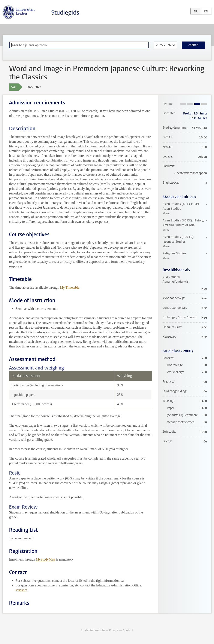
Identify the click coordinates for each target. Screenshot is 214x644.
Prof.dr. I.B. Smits (195, 114)
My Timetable (70, 287)
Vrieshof (21, 590)
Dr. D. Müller (198, 118)
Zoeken (193, 45)
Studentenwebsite (93, 630)
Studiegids (65, 13)
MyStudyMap (46, 559)
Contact (128, 630)
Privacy (114, 630)
